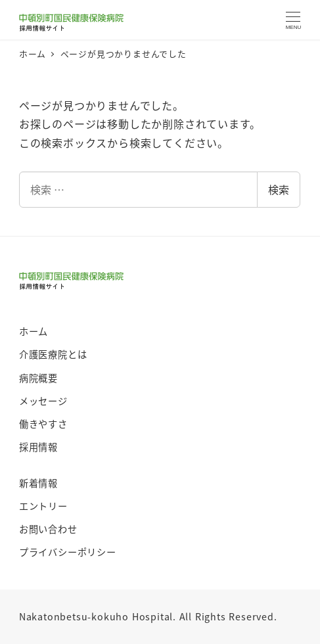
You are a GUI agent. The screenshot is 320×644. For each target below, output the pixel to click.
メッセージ (43, 401)
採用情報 (38, 447)
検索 (279, 189)
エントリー (43, 506)
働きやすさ (43, 424)
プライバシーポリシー (68, 552)
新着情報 (38, 483)
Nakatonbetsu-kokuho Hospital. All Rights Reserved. (148, 616)
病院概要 (38, 378)
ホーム (34, 331)
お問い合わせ (48, 529)
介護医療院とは (53, 354)
